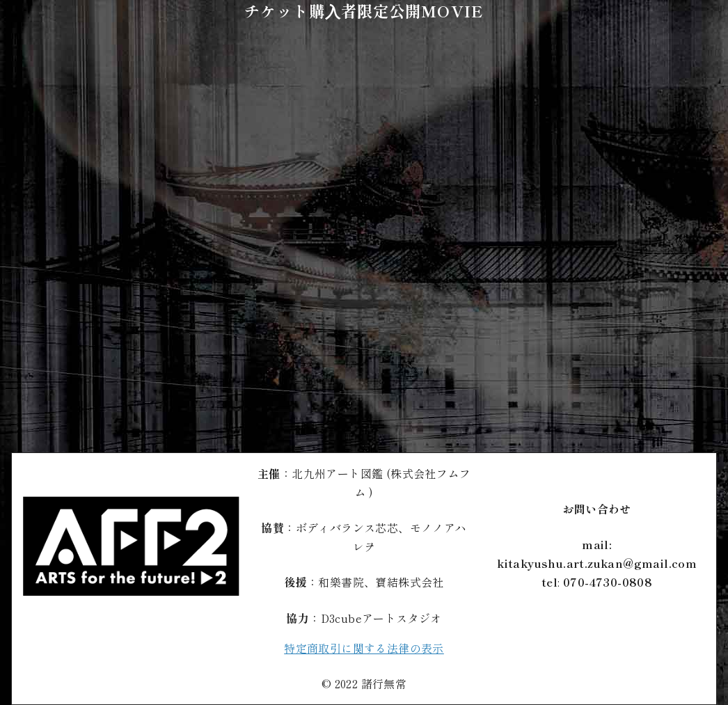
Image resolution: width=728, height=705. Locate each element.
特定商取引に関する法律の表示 (364, 648)
